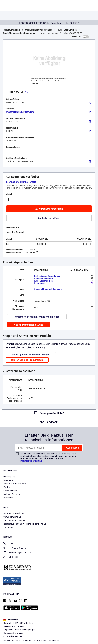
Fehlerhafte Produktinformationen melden (37, 317)
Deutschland (11, 620)
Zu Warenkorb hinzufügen (49, 209)
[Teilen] (93, 36)
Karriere (7, 487)
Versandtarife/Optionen (14, 520)
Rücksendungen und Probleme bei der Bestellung (26, 524)
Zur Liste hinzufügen (49, 218)
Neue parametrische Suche (29, 325)
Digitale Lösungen (12, 494)
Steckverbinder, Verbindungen (39, 30)
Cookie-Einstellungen (13, 636)
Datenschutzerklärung (31, 461)
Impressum (9, 527)
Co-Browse (11, 557)
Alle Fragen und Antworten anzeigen (31, 355)
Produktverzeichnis (11, 30)
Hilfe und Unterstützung (14, 513)
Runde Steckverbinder (67, 30)
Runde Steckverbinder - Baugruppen (19, 33)
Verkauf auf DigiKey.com (15, 484)
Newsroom (8, 498)
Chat (8, 544)
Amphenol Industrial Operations (20, 112)
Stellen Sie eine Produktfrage (27, 360)
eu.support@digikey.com (17, 553)
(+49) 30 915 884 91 (15, 548)
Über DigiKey (9, 477)
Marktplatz (8, 480)
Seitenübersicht (10, 491)
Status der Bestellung (13, 517)
